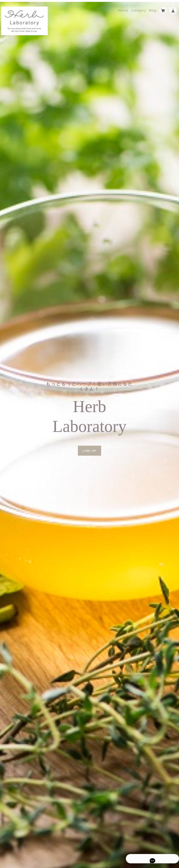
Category (139, 9)
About (123, 9)
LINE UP (89, 449)
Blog (153, 9)
